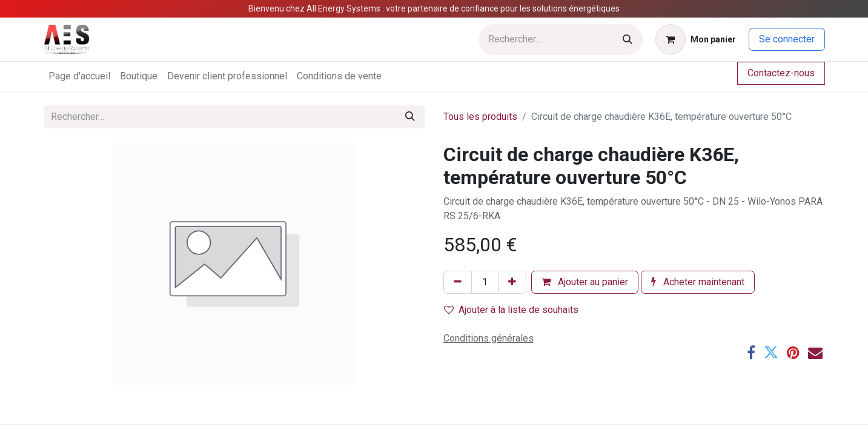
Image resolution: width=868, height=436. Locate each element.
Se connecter (787, 39)
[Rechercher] (628, 40)
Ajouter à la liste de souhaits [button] (511, 310)
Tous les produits (480, 117)
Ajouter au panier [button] (585, 282)
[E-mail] (815, 352)
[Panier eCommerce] (696, 39)
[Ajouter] (512, 282)
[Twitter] (771, 352)
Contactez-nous (781, 73)
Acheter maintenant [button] (698, 282)
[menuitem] (79, 76)
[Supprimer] (458, 282)
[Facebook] (751, 352)
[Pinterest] (793, 352)
